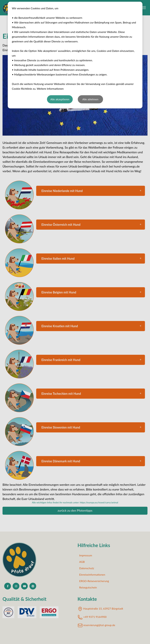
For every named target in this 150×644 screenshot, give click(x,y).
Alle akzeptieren (60, 99)
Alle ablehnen (90, 99)
